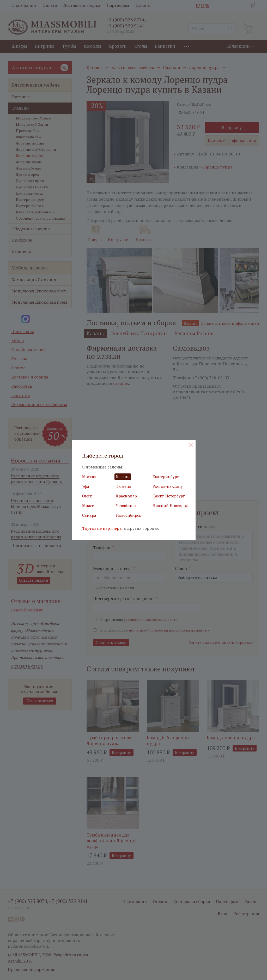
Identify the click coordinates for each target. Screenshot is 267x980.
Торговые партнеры (102, 528)
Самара (89, 515)
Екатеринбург (166, 477)
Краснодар (126, 496)
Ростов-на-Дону (168, 486)
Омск (87, 496)
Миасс (88, 506)
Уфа (86, 486)
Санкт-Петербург (169, 496)
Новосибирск (129, 515)
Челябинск (126, 506)
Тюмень (124, 486)
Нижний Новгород (171, 506)
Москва (89, 477)
